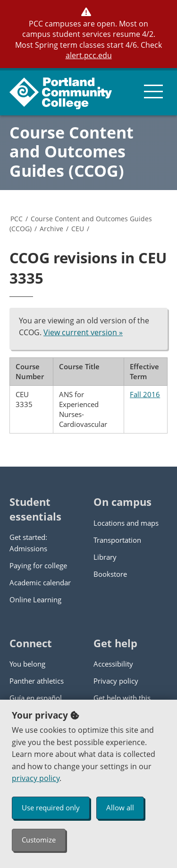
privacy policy (36, 778)
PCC (17, 219)
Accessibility (113, 664)
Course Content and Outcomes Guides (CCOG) (72, 152)
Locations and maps (126, 523)
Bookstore (110, 574)
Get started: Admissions (28, 543)
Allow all (120, 807)
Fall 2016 (145, 394)
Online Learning (35, 599)
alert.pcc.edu (89, 55)
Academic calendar (40, 582)
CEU (78, 229)
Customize (39, 840)
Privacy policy (116, 681)
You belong (27, 664)
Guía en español (36, 698)
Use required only (51, 807)
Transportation (117, 540)
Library (105, 557)
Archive (51, 229)
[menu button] (153, 92)
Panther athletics (37, 681)
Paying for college (38, 565)
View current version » (83, 332)
